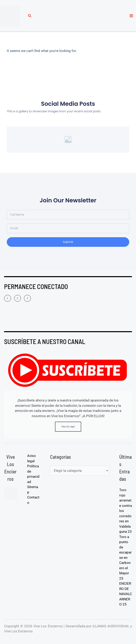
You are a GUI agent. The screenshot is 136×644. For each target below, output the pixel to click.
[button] (30, 16)
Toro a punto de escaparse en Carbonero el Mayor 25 (125, 558)
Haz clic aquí (68, 427)
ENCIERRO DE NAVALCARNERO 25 (126, 594)
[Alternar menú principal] (132, 16)
